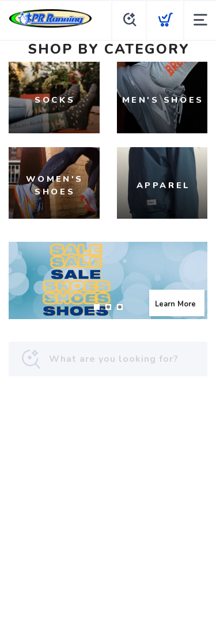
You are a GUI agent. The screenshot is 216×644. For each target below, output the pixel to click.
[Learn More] (108, 280)
